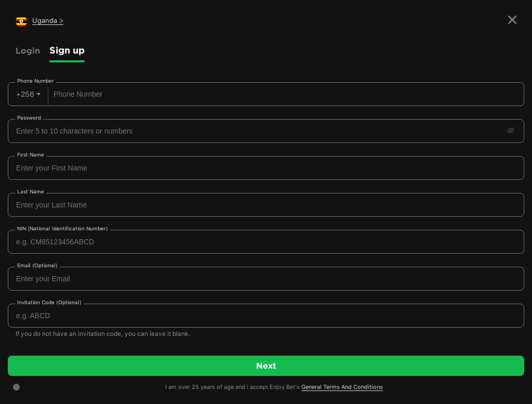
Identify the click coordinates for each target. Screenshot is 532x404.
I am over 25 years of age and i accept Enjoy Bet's (274, 387)
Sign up (67, 50)
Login (28, 50)
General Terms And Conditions (342, 387)
